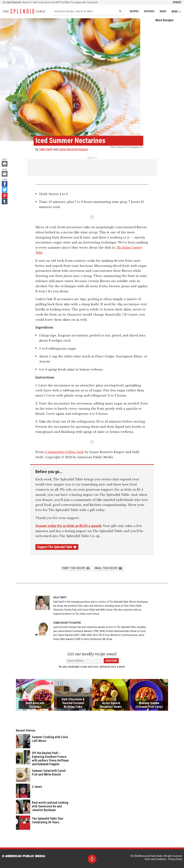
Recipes (134, 11)
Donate (177, 2)
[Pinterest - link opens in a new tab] (5, 196)
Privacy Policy (175, 859)
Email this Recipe (108, 568)
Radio (163, 11)
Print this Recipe (76, 568)
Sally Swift (46, 149)
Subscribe (111, 661)
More (176, 12)
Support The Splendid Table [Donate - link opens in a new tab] (57, 547)
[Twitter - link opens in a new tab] (5, 190)
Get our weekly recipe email (92, 654)
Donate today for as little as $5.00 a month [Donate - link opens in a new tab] (68, 526)
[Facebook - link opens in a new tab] (5, 184)
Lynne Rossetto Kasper (73, 149)
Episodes (149, 11)
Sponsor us (92, 158)
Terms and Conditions (155, 859)
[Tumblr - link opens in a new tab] (5, 201)
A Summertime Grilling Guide (64, 452)
